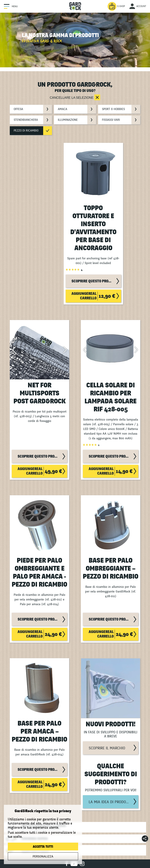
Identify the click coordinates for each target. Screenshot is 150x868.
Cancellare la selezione (72, 98)
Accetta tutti (43, 847)
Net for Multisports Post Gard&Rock (40, 393)
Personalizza (43, 856)
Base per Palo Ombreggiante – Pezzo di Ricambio (111, 569)
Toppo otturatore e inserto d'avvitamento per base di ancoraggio (93, 228)
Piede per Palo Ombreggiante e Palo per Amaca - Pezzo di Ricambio (39, 573)
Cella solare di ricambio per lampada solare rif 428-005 (111, 397)
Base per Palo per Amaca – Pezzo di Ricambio (39, 731)
